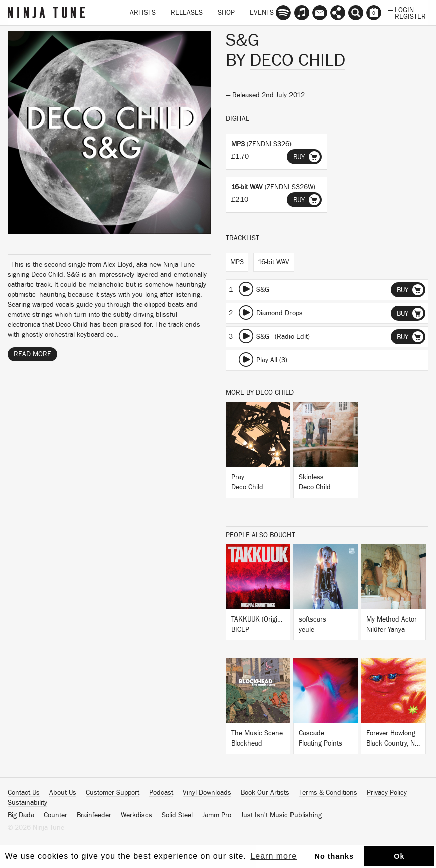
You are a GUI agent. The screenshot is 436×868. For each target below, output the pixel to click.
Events (262, 13)
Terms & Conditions (328, 793)
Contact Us (24, 793)
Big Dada (21, 815)
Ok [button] (399, 856)
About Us (63, 793)
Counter (55, 815)
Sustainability (27, 803)
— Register (407, 16)
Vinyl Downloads (207, 793)
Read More (32, 354)
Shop (226, 13)
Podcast (161, 793)
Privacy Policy (387, 793)
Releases (187, 13)
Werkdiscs (136, 815)
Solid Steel (177, 815)
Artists (143, 13)
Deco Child (298, 60)
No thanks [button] (334, 856)
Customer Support (113, 793)
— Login (401, 9)
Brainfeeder (94, 815)
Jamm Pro (217, 815)
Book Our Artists (265, 793)
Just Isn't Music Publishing (281, 815)
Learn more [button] (273, 856)
